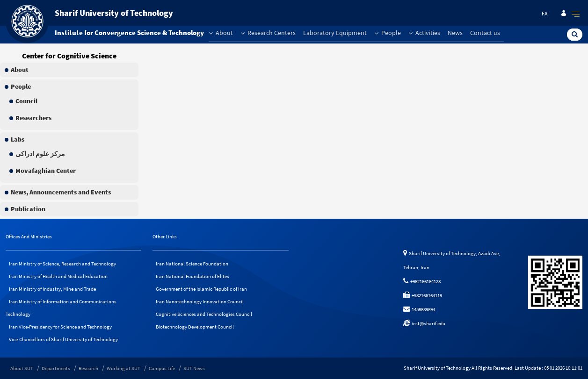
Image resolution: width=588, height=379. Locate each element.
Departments (56, 368)
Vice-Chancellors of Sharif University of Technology (63, 339)
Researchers (33, 118)
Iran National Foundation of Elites (192, 276)
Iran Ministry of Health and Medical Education (58, 276)
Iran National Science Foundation (192, 264)
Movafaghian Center (46, 171)
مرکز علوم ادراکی (40, 154)
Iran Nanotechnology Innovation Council (200, 301)
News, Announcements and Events (61, 192)
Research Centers (268, 33)
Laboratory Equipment (335, 33)
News (455, 33)
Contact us (485, 33)
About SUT (22, 368)
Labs (18, 139)
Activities (424, 33)
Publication (28, 209)
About (221, 33)
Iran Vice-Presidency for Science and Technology (60, 327)
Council (26, 101)
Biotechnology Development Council (195, 327)
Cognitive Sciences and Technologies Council (204, 314)
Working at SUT (123, 368)
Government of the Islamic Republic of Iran (201, 289)
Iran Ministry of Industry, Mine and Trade (52, 289)
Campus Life (162, 368)
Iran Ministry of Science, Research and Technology (62, 264)
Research (88, 368)
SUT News (194, 368)
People (388, 33)
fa (545, 13)
